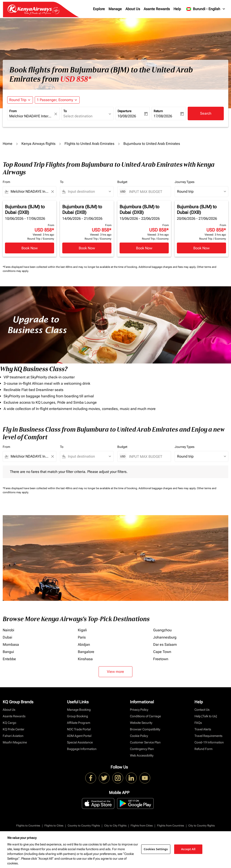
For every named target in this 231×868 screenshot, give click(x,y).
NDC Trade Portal (79, 729)
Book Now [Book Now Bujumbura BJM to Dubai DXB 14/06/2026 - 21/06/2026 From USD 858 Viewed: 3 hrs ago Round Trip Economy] (87, 248)
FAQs (198, 723)
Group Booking (77, 716)
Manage (115, 9)
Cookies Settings (156, 849)
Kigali (82, 630)
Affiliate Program (79, 723)
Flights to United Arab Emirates (89, 144)
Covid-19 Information (209, 742)
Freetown (161, 659)
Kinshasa (85, 659)
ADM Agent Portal (79, 736)
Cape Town (162, 652)
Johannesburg (165, 637)
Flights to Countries (28, 826)
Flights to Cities (54, 826)
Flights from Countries (171, 826)
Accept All (188, 849)
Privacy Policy (139, 710)
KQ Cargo (9, 723)
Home (8, 144)
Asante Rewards (157, 9)
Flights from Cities (142, 826)
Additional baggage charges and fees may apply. (168, 267)
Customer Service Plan (145, 742)
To (65, 111)
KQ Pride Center (14, 729)
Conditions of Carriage (145, 716)
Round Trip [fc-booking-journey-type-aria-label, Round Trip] (18, 100)
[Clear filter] (52, 192)
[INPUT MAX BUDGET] (148, 192)
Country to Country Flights (84, 826)
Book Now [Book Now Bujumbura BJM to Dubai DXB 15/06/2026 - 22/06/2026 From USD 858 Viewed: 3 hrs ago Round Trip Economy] (144, 248)
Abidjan (84, 645)
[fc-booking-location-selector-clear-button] (56, 114)
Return (158, 111)
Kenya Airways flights (38, 144)
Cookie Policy (139, 736)
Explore (99, 9)
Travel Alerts (203, 729)
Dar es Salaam (165, 645)
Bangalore (86, 652)
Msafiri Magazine (15, 742)
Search (206, 113)
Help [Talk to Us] (206, 716)
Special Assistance (80, 742)
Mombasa (11, 645)
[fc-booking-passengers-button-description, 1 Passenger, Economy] (55, 100)
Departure (124, 111)
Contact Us (202, 710)
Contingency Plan (142, 749)
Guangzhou (162, 630)
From (13, 111)
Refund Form (203, 749)
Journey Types (185, 182)
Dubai (7, 637)
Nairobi (8, 630)
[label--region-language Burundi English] (206, 9)
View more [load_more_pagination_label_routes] (115, 672)
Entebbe (9, 659)
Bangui (8, 652)
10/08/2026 (127, 116)
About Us (133, 9)
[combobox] (31, 116)
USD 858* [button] (76, 79)
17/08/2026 (163, 116)
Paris (82, 637)
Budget (122, 182)
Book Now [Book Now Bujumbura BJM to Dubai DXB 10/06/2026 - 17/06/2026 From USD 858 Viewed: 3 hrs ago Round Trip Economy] (30, 248)
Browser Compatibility (145, 729)
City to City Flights (115, 826)
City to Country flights (202, 826)
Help (177, 9)
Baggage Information (82, 749)
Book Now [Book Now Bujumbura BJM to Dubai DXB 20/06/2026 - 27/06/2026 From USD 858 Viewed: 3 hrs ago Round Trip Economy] (201, 248)
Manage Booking (79, 710)
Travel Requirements (208, 736)
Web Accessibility (142, 755)
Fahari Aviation (13, 736)
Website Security (141, 723)
